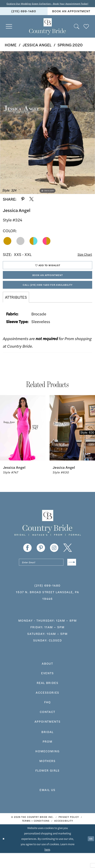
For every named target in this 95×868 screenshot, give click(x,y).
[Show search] (77, 32)
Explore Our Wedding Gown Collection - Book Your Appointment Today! (47, 6)
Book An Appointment (48, 284)
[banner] (48, 32)
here (47, 864)
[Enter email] (47, 576)
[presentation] (23, 441)
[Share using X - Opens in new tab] (31, 204)
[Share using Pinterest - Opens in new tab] (23, 204)
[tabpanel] (47, 128)
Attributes (16, 310)
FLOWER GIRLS (47, 785)
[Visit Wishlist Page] (86, 32)
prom (47, 756)
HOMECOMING (47, 766)
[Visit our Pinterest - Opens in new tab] (41, 561)
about (47, 678)
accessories (47, 707)
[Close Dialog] (4, 854)
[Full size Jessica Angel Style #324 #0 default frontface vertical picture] (47, 128)
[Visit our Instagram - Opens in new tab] (54, 561)
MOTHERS (47, 776)
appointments (47, 736)
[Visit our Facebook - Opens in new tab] (27, 561)
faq (47, 717)
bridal (47, 747)
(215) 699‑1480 (47, 600)
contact (47, 727)
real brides (48, 698)
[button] (9, 32)
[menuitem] (24, 16)
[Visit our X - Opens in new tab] (68, 561)
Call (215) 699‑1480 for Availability (48, 297)
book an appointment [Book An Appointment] (71, 16)
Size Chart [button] (83, 260)
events (47, 688)
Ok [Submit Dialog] (90, 854)
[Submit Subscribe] (70, 576)
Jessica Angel (37, 50)
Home (11, 50)
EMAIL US (47, 805)
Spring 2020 (70, 50)
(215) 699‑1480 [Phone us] (24, 16)
